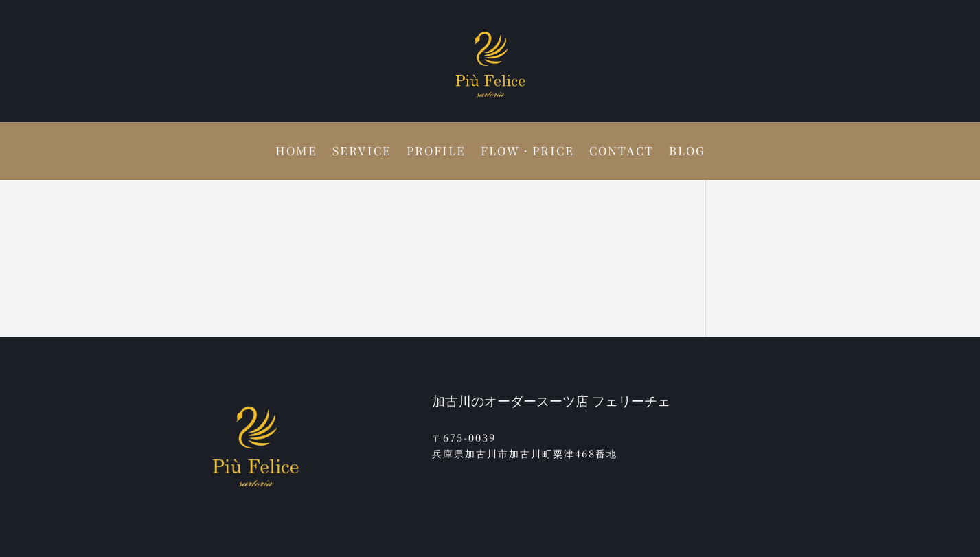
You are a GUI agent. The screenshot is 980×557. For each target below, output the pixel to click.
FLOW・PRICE (527, 152)
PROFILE (436, 152)
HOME (296, 152)
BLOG (687, 152)
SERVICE (362, 152)
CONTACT (622, 152)
